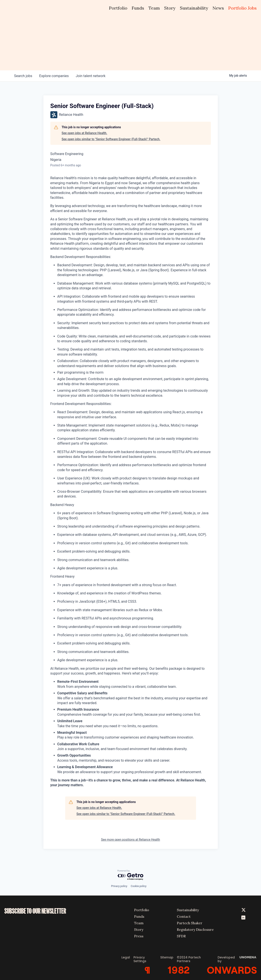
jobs (23, 76)
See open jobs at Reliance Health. (84, 133)
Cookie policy (139, 886)
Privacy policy (119, 886)
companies (54, 76)
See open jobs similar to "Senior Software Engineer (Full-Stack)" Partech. (111, 139)
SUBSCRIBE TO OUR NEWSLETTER (35, 911)
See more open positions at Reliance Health (130, 840)
